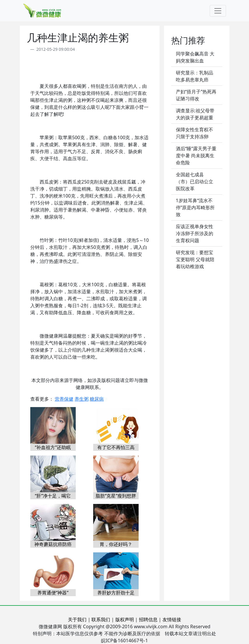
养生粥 (82, 399)
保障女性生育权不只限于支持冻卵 (195, 133)
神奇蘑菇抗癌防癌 (53, 544)
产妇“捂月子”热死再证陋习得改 (196, 95)
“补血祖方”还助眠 (53, 447)
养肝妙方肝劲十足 (116, 593)
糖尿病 (97, 399)
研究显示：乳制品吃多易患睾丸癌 (195, 76)
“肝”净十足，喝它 (53, 496)
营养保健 (64, 399)
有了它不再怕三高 (116, 447)
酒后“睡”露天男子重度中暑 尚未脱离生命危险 (196, 156)
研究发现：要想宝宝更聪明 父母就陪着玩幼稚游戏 (195, 259)
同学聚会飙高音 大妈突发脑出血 (195, 57)
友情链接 (172, 619)
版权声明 (125, 619)
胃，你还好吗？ (116, 544)
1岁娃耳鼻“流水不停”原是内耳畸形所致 (195, 207)
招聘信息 (148, 619)
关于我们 (77, 619)
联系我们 (101, 619)
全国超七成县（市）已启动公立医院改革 (195, 181)
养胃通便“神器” (53, 593)
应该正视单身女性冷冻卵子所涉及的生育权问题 (195, 233)
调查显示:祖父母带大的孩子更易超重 (195, 114)
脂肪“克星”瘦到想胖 (116, 496)
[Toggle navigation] (218, 11)
